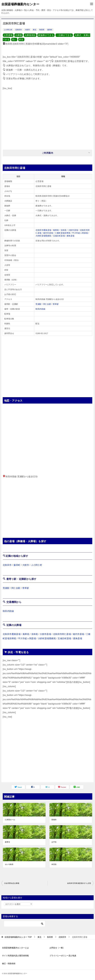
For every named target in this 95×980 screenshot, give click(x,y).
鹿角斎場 (71, 236)
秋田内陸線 (40, 309)
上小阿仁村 (8, 30)
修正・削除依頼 (9, 963)
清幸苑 (64, 230)
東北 (35, 30)
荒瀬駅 (38, 304)
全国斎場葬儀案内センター (20, 4)
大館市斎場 (73, 230)
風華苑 (56, 230)
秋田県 (42, 30)
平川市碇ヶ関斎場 (80, 233)
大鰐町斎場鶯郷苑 (43, 236)
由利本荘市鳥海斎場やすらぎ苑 (79, 883)
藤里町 (50, 30)
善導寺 (7, 842)
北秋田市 (19, 30)
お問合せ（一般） (57, 948)
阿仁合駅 (47, 304)
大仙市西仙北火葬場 (12, 883)
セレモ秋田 (9, 864)
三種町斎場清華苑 (63, 233)
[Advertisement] (47, 118)
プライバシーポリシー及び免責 (63, 956)
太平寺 (54, 842)
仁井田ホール (10, 820)
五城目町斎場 (59, 236)
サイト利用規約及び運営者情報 (15, 956)
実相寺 (54, 820)
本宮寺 (54, 864)
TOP (18, 937)
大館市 (27, 30)
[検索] (24, 924)
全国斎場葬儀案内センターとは (15, 948)
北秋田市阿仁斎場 (62, 634)
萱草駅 (56, 304)
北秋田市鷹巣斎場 (43, 230)
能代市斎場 (48, 233)
